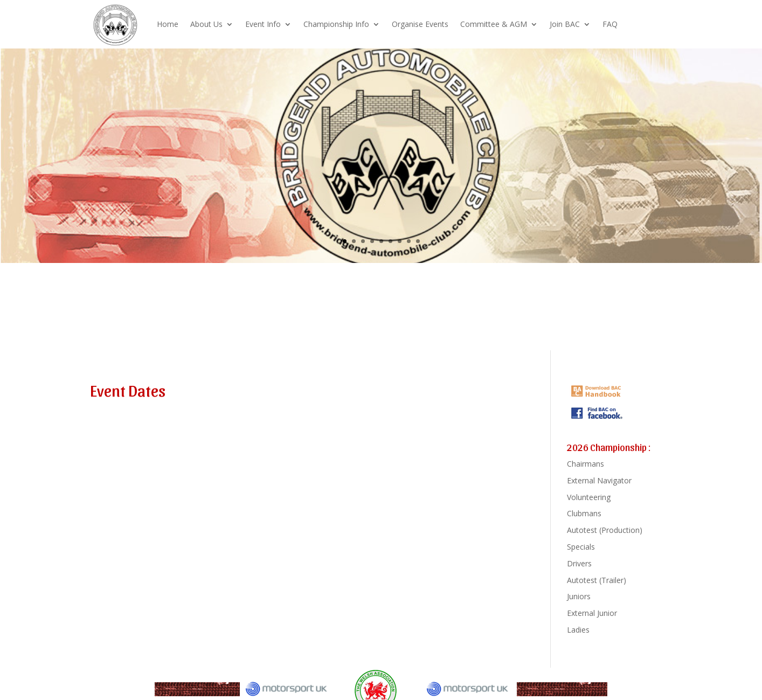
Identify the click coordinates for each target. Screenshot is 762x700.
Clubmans (584, 513)
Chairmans (586, 464)
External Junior (592, 613)
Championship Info (336, 24)
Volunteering (589, 497)
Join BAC (565, 24)
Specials (581, 547)
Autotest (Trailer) (597, 580)
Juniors (579, 596)
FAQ (610, 24)
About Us (206, 24)
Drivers (579, 563)
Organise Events (420, 24)
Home (168, 24)
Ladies (578, 630)
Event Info (263, 24)
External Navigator (599, 480)
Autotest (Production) (605, 530)
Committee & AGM (494, 24)
